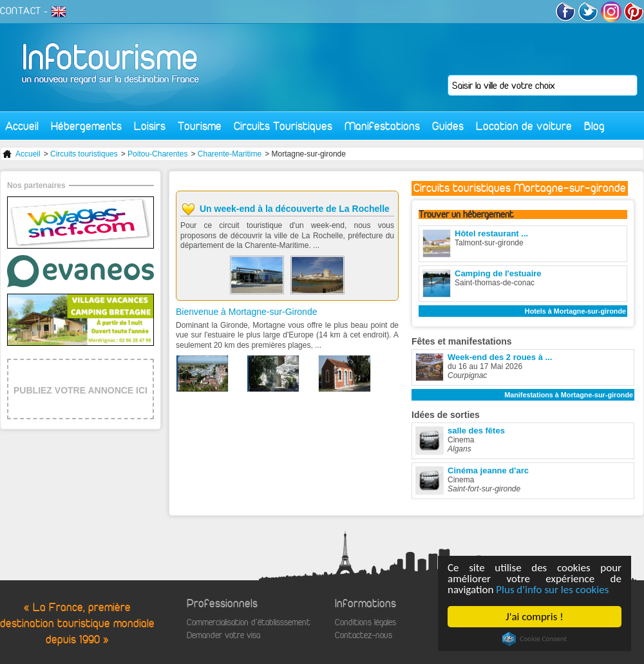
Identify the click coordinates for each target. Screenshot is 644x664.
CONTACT (21, 11)
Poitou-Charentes (157, 154)
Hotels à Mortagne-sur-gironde (575, 311)
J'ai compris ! (534, 617)
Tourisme (200, 126)
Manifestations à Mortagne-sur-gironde (569, 395)
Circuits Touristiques (283, 126)
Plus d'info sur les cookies (552, 590)
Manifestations (382, 126)
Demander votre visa (223, 635)
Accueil (22, 126)
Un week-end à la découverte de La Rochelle (295, 209)
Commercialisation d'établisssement (249, 622)
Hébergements (86, 126)
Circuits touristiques (84, 154)
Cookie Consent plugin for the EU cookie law (535, 639)
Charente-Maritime (230, 154)
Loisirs (150, 126)
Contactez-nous (364, 635)
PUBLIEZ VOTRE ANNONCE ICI (80, 390)
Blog (594, 126)
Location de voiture (524, 126)
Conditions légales (365, 622)
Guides (448, 126)
